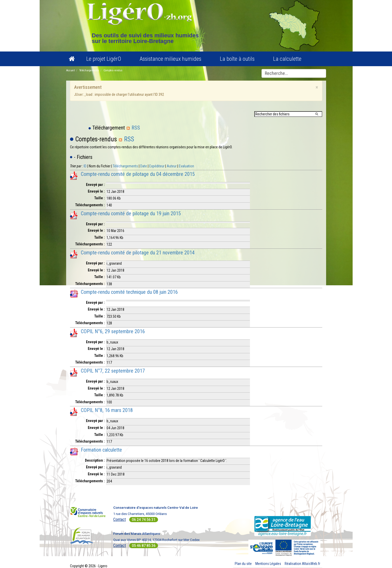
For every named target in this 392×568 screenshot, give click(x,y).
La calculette (287, 59)
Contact (120, 519)
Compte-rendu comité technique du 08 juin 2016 (129, 292)
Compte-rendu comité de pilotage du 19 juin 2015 (131, 213)
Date (144, 166)
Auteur (172, 166)
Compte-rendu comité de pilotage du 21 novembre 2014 (138, 253)
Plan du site (243, 564)
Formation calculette (101, 450)
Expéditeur (157, 166)
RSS (133, 128)
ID (85, 166)
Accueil (71, 70)
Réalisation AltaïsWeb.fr (302, 564)
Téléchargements (89, 70)
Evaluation (186, 166)
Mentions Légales (268, 564)
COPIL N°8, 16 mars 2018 (107, 410)
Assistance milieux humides (170, 59)
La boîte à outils (237, 59)
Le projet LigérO (104, 59)
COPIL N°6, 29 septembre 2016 (113, 331)
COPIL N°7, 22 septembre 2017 (113, 371)
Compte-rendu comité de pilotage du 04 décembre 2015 (138, 174)
